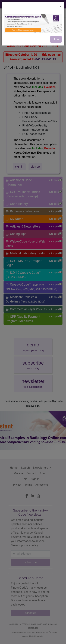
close (56, 39)
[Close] (60, 7)
